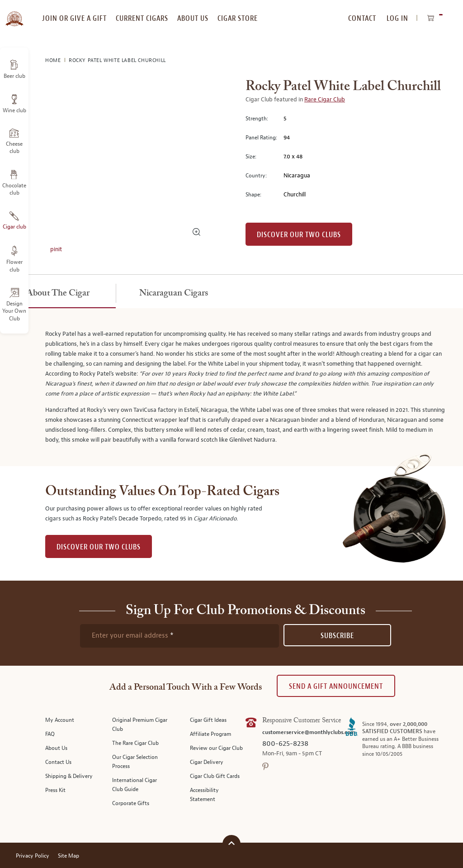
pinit (56, 249)
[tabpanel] (231, 387)
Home (54, 60)
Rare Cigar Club (325, 100)
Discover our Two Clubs (299, 235)
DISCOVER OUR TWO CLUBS (99, 547)
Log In (397, 18)
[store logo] (14, 14)
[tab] (58, 294)
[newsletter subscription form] (180, 636)
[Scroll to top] (231, 843)
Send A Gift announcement (336, 686)
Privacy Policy (33, 856)
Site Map (69, 856)
